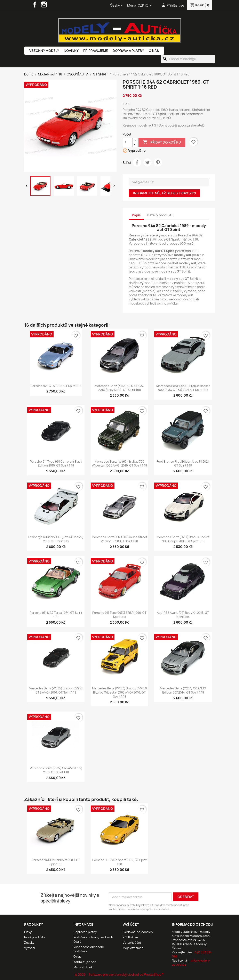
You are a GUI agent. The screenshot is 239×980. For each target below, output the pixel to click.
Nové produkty (35, 937)
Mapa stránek (83, 967)
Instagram (44, 5)
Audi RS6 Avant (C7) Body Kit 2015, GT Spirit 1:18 (183, 615)
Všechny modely (44, 51)
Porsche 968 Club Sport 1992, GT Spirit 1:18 (119, 862)
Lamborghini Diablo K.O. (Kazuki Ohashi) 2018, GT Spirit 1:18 (56, 539)
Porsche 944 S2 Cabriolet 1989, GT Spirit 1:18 (56, 862)
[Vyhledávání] (188, 59)
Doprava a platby (128, 51)
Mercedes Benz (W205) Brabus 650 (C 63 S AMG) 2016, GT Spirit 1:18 (56, 690)
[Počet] (128, 142)
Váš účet (131, 924)
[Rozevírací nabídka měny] (145, 6)
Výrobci (30, 948)
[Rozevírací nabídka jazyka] (117, 6)
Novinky (71, 51)
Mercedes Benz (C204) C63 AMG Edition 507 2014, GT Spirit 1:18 (183, 690)
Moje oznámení (133, 948)
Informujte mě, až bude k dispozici (165, 193)
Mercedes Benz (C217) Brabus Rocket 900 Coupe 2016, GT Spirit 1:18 (183, 539)
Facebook (35, 5)
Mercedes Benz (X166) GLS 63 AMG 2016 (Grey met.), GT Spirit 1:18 (119, 388)
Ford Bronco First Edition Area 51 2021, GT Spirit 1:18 (183, 464)
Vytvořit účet (132, 943)
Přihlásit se (130, 937)
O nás (154, 51)
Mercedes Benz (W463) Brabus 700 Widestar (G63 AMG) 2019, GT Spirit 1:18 (119, 464)
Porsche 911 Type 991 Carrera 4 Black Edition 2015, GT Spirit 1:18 (56, 464)
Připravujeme (96, 51)
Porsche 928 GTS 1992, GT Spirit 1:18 (56, 386)
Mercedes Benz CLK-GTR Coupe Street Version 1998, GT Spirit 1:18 (119, 539)
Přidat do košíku (162, 142)
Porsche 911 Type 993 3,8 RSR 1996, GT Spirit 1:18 (119, 615)
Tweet (148, 162)
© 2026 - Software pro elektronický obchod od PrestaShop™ (119, 975)
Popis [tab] (136, 215)
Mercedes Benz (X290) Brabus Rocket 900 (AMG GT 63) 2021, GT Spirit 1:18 (183, 388)
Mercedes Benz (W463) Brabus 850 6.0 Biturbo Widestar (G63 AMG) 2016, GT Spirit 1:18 (119, 692)
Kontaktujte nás (85, 962)
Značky (29, 943)
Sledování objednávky (138, 932)
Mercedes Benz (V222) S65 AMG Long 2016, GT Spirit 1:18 (56, 770)
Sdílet (137, 162)
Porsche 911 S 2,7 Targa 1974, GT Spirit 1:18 (56, 615)
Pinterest (158, 162)
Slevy (28, 932)
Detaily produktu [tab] (160, 215)
